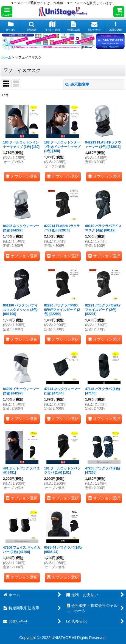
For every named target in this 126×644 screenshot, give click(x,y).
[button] (7, 12)
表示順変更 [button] (77, 84)
